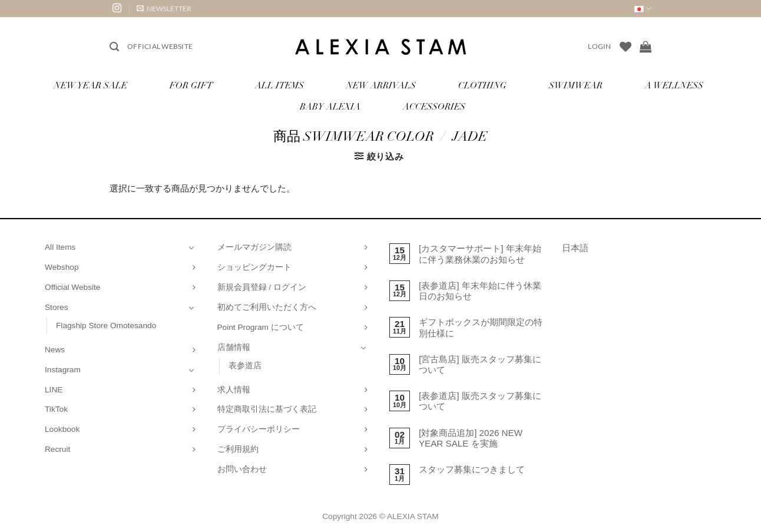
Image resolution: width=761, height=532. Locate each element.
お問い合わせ (242, 469)
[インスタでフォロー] (117, 9)
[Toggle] (191, 247)
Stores (57, 307)
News (55, 350)
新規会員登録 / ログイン (262, 287)
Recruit (57, 449)
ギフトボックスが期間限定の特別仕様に (481, 327)
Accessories (434, 108)
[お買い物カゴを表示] (646, 47)
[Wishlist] (626, 47)
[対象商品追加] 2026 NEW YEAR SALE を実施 (471, 438)
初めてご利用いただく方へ (267, 307)
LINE (54, 390)
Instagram (63, 370)
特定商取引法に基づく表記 (267, 409)
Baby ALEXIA (330, 108)
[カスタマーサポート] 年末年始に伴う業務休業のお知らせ (480, 254)
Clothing (482, 86)
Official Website (160, 46)
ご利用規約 (238, 449)
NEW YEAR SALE (91, 86)
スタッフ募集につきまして (472, 469)
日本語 (575, 248)
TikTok (56, 409)
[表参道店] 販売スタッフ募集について (480, 401)
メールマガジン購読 (254, 247)
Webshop (62, 267)
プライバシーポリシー (259, 429)
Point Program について (261, 327)
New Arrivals (381, 86)
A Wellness (674, 86)
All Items (279, 86)
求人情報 (234, 390)
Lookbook (62, 429)
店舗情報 (234, 347)
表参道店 (245, 366)
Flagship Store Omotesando (106, 326)
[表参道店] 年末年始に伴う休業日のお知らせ (480, 291)
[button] (164, 9)
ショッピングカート (254, 267)
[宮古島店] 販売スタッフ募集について (480, 364)
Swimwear (576, 86)
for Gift (191, 86)
